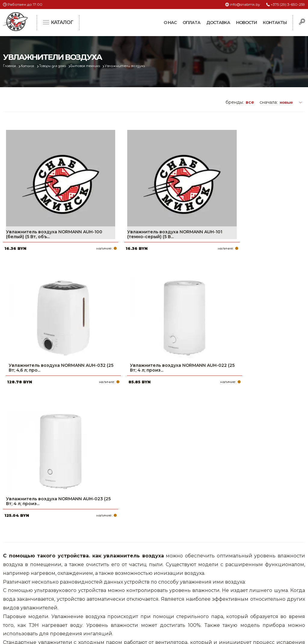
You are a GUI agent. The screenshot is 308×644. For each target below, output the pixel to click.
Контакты (275, 23)
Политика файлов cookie (29, 596)
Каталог (32, 66)
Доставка (218, 23)
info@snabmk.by (245, 4)
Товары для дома (61, 66)
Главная (11, 66)
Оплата (191, 23)
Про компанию (133, 557)
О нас (170, 23)
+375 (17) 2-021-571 (242, 566)
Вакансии (127, 605)
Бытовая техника (99, 66)
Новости (246, 23)
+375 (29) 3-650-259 (288, 4)
